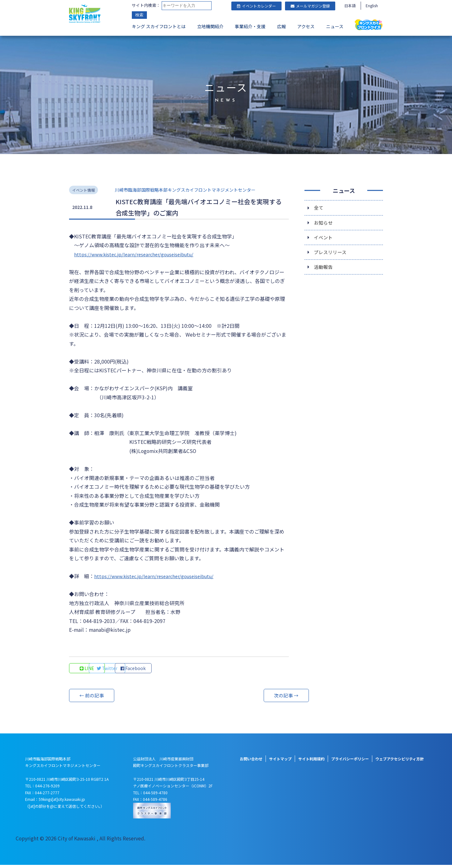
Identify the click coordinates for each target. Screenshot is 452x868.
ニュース (335, 27)
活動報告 (324, 269)
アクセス (306, 27)
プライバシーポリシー (350, 761)
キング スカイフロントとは (159, 27)
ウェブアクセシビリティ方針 (400, 761)
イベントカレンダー (256, 6)
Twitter (130, 671)
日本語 (350, 5)
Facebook (173, 671)
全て (319, 207)
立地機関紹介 (210, 27)
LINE (88, 671)
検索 (139, 16)
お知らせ (324, 222)
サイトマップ (280, 761)
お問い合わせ (251, 761)
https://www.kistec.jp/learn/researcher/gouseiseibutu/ (138, 253)
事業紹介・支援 (250, 27)
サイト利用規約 (311, 761)
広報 (282, 27)
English (372, 5)
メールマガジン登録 (310, 6)
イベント (324, 238)
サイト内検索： (146, 5)
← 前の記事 (93, 698)
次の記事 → (265, 698)
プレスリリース (331, 254)
